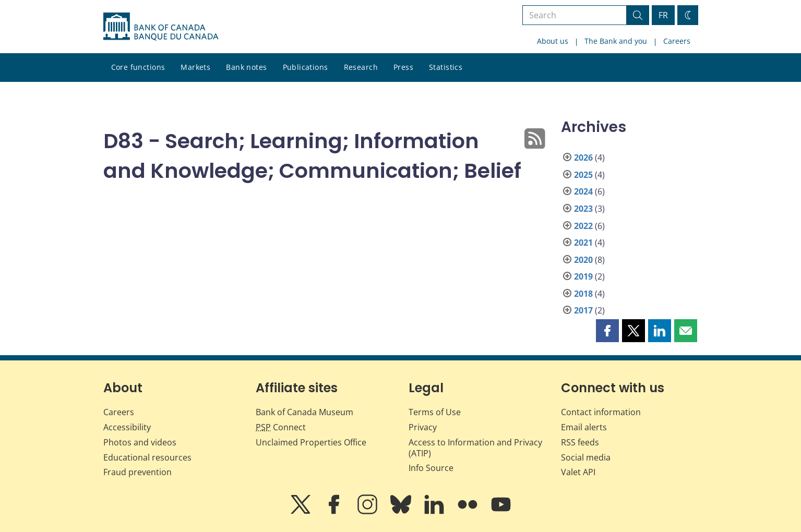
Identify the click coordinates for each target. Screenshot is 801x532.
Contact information (601, 412)
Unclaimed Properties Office (311, 442)
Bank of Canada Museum (304, 412)
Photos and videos (140, 442)
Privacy (423, 427)
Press (403, 67)
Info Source (431, 468)
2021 (583, 243)
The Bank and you (616, 41)
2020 (583, 260)
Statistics (446, 67)
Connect (281, 427)
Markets (195, 67)
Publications (306, 67)
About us (553, 41)
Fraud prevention (138, 472)
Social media (586, 457)
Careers (677, 41)
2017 (583, 310)
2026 (583, 158)
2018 (583, 294)
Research (361, 67)
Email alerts (584, 427)
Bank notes (246, 67)
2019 (583, 276)
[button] (607, 331)
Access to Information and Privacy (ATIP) (475, 448)
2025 (583, 175)
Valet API (578, 472)
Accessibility (127, 427)
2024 (583, 191)
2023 (583, 209)
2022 (583, 226)
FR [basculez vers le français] (663, 15)
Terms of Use (435, 412)
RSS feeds (580, 442)
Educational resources (147, 457)
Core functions (138, 67)
